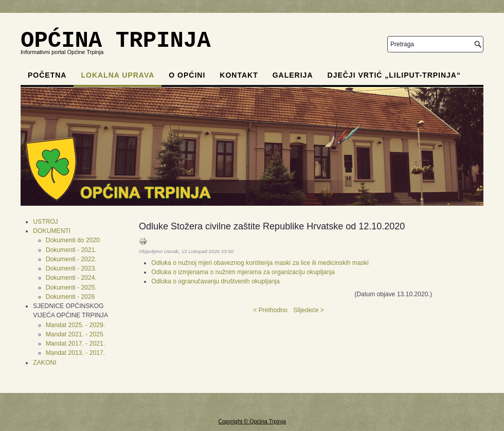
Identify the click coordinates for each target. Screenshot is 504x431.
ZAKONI (44, 363)
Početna (47, 75)
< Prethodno (270, 310)
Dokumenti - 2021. (71, 250)
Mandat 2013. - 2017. (76, 353)
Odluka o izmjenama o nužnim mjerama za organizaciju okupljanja (243, 272)
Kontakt (239, 75)
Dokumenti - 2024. (71, 278)
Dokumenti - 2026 (70, 297)
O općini (187, 75)
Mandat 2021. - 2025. (76, 334)
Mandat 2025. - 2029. (76, 325)
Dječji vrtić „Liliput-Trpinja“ (394, 75)
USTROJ (46, 222)
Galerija (293, 75)
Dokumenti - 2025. (71, 288)
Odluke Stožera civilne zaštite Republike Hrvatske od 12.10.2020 (272, 226)
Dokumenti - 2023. (71, 268)
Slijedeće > (309, 310)
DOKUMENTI (52, 231)
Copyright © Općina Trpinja (252, 421)
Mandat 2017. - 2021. (76, 344)
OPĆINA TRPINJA (116, 41)
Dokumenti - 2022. (71, 259)
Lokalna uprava (118, 75)
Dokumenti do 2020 (73, 240)
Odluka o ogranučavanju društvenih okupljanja (215, 281)
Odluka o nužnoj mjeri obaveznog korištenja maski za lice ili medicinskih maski (260, 263)
